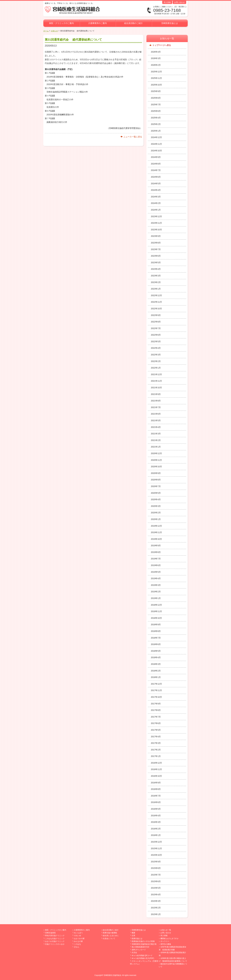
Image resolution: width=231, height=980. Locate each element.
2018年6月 (156, 644)
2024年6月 (156, 177)
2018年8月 (156, 631)
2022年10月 (156, 309)
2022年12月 (156, 295)
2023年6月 (156, 256)
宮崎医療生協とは (170, 23)
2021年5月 (156, 420)
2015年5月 (156, 888)
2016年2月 (156, 829)
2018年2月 (156, 671)
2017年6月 (156, 723)
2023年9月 (156, 236)
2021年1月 (156, 447)
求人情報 (167, 2)
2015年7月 (156, 875)
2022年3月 (156, 355)
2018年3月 (156, 664)
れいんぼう (78, 933)
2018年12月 (156, 605)
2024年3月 (156, 197)
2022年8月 (156, 322)
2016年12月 (156, 763)
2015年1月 (156, 914)
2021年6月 (156, 414)
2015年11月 (156, 848)
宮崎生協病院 (50, 933)
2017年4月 (156, 737)
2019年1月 (156, 598)
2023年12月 (156, 216)
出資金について (109, 939)
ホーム (46, 31)
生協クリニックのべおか (55, 944)
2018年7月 (156, 638)
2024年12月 (156, 137)
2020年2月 (156, 513)
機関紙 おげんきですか (169, 939)
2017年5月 (156, 730)
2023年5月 (156, 262)
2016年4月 (156, 816)
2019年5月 (156, 572)
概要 (133, 933)
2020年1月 (156, 519)
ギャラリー (165, 941)
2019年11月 (156, 532)
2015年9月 (156, 862)
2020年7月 (156, 486)
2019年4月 (156, 578)
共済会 (134, 953)
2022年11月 (156, 302)
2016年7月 (156, 796)
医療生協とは (137, 939)
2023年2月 (156, 282)
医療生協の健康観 (110, 933)
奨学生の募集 (166, 944)
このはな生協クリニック (55, 939)
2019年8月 (156, 552)
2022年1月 (156, 368)
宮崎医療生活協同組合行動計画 (144, 944)
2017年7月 (156, 717)
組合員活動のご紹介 (133, 23)
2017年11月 (156, 690)
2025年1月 (156, 131)
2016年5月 (156, 809)
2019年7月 (156, 559)
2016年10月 (156, 776)
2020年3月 (156, 506)
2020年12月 (156, 453)
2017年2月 (156, 750)
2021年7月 (156, 407)
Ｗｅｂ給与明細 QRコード (142, 955)
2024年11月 (156, 144)
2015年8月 (156, 868)
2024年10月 (156, 151)
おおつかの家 (79, 939)
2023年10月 (156, 230)
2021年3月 (156, 434)
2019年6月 (156, 565)
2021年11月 (156, 381)
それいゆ (77, 936)
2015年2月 (156, 908)
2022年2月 (156, 361)
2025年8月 (156, 98)
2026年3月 (156, 58)
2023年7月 (156, 249)
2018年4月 (156, 657)
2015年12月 (156, 842)
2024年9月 (156, 157)
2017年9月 (156, 704)
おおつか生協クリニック (55, 941)
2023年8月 (156, 243)
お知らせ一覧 (166, 930)
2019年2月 (156, 592)
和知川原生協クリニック (55, 936)
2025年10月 (156, 85)
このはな (77, 944)
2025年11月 (156, 78)
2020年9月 (156, 473)
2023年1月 (156, 289)
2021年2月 (156, 440)
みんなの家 (78, 941)
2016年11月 (156, 769)
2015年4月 (156, 895)
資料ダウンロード (139, 950)
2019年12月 (156, 526)
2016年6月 (156, 802)
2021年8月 (156, 401)
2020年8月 (156, 480)
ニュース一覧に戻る (133, 137)
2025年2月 (156, 124)
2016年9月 (156, 783)
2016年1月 (156, 835)
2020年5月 (156, 493)
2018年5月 (156, 651)
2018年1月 (156, 677)
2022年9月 (156, 315)
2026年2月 (156, 65)
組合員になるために (111, 936)
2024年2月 (156, 203)
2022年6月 (156, 335)
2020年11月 (156, 460)
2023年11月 (156, 223)
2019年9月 (156, 546)
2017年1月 (156, 756)
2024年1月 (156, 210)
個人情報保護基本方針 (141, 947)
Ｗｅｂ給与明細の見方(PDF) (143, 958)
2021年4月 (156, 427)
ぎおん (77, 947)
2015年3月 (156, 901)
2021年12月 (156, 374)
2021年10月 (156, 388)
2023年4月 (156, 269)
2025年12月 (156, 72)
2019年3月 (156, 585)
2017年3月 (156, 743)
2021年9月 (156, 394)
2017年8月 (156, 710)
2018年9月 (156, 624)
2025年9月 (156, 91)
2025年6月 (156, 111)
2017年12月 (156, 684)
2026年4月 (156, 52)
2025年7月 (156, 105)
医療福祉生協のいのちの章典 (143, 941)
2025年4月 (156, 118)
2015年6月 (156, 881)
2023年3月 (156, 276)
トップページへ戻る (162, 45)
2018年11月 (156, 611)
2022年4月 (156, 348)
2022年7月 (156, 328)
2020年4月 (156, 499)
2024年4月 (156, 190)
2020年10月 (156, 467)
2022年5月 (156, 341)
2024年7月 (156, 170)
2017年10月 (156, 697)
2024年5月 (156, 184)
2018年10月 (156, 618)
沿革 (133, 936)
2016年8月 (156, 789)
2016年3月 (156, 822)
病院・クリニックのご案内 (61, 23)
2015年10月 (156, 855)
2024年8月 (156, 164)
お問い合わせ (179, 2)
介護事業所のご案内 (98, 23)
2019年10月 (156, 539)
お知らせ (54, 31)
